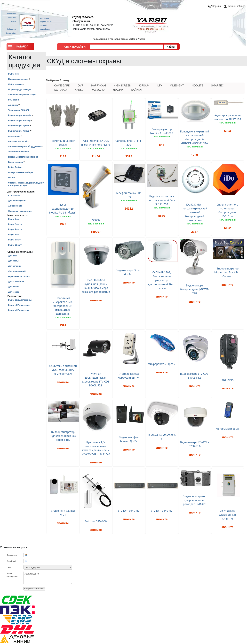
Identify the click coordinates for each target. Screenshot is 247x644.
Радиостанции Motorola (20, 115)
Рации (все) (14, 74)
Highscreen (123, 86)
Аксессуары (14, 136)
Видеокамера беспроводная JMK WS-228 (195, 289)
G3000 (96, 220)
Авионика (13, 105)
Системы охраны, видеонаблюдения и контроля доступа (26, 184)
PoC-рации (13, 100)
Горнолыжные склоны (19, 276)
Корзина (214, 6)
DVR (81, 86)
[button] (20, 47)
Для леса (13, 256)
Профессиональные (18, 79)
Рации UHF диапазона (19, 305)
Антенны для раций (18, 141)
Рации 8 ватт (14, 240)
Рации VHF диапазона (19, 310)
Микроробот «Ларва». (162, 364)
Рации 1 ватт (14, 219)
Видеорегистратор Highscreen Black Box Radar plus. (63, 436)
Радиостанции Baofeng (19, 121)
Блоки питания (15, 162)
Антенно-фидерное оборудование (25, 146)
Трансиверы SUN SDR (19, 110)
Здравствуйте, (48, 578)
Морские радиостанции (20, 89)
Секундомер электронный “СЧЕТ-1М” (227, 515)
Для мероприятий (17, 271)
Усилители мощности (19, 152)
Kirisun (144, 86)
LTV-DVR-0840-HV (129, 511)
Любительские (15, 84)
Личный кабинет (235, 6)
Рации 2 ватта (15, 224)
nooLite (198, 86)
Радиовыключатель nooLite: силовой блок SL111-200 (162, 200)
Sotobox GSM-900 (96, 521)
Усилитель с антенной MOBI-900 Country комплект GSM (63, 370)
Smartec (217, 86)
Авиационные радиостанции (22, 95)
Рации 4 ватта (15, 229)
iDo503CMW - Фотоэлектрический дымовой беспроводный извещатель (195, 212)
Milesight (177, 86)
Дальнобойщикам (17, 201)
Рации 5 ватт (14, 235)
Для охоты (13, 261)
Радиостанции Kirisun (19, 131)
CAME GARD (62, 86)
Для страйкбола (16, 282)
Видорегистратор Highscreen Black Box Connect (228, 272)
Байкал (136, 90)
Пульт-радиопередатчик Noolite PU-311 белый (63, 209)
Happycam (99, 86)
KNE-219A (228, 380)
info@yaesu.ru (81, 21)
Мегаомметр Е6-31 (227, 429)
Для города (14, 292)
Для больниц (15, 266)
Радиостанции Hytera (18, 126)
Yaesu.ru (98, 90)
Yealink (118, 90)
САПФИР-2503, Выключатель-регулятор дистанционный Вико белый (162, 280)
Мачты (11, 178)
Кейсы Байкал (15, 167)
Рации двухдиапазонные (20, 300)
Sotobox (61, 90)
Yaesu (79, 90)
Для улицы (14, 287)
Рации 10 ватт (15, 245)
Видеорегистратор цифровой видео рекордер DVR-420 (195, 500)
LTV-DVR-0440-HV (162, 511)
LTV (160, 86)
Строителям (14, 196)
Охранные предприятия (20, 211)
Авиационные (15, 206)
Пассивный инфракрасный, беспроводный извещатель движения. (63, 306)
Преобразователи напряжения (23, 157)
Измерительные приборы (21, 172)
